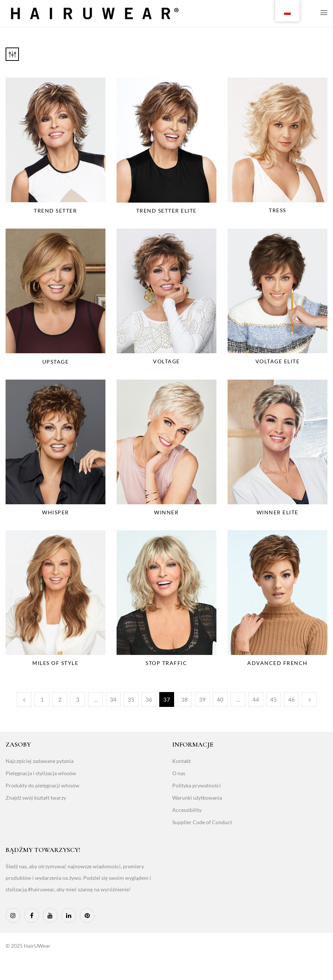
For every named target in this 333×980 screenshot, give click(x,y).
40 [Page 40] (220, 699)
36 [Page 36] (149, 699)
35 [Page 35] (131, 699)
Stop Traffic (166, 663)
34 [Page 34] (113, 699)
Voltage (166, 361)
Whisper (55, 512)
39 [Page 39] (202, 699)
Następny (309, 699)
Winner (166, 512)
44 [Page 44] (256, 699)
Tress (277, 210)
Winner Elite (277, 512)
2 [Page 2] (60, 699)
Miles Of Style (55, 663)
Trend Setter (55, 211)
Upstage (56, 362)
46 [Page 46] (291, 699)
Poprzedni (24, 699)
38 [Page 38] (185, 699)
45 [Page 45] (274, 699)
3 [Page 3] (78, 699)
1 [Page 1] (42, 699)
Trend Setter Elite (166, 211)
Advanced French (277, 663)
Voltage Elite (278, 361)
